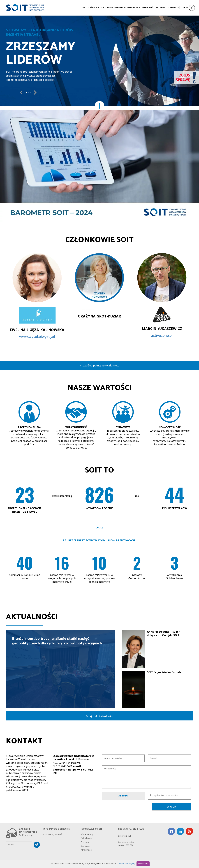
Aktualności (148, 8)
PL (185, 8)
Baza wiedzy (162, 8)
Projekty (120, 8)
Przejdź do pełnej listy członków (99, 366)
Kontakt (174, 8)
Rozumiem (143, 864)
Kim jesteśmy (89, 8)
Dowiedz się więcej (126, 864)
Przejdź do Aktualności (99, 716)
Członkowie (105, 8)
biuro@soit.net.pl (126, 842)
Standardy (133, 8)
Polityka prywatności (53, 834)
